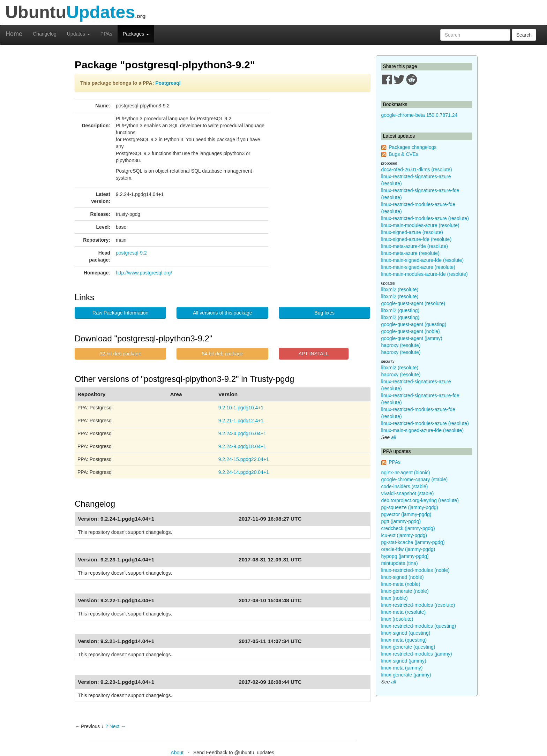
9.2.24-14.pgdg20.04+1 (244, 472)
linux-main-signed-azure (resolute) (418, 267)
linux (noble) (395, 598)
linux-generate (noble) (405, 591)
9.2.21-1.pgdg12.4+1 (241, 421)
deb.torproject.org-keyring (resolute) (420, 500)
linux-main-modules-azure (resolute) (420, 225)
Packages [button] (136, 34)
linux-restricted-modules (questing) (419, 626)
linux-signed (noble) (403, 577)
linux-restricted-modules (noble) (415, 570)
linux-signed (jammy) (404, 661)
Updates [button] (78, 34)
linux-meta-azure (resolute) (410, 253)
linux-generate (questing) (408, 647)
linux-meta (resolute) (404, 612)
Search (524, 35)
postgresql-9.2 (131, 253)
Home (14, 34)
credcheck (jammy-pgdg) (408, 528)
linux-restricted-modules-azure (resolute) (425, 218)
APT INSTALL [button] (314, 354)
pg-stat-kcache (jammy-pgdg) (413, 542)
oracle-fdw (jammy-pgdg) (408, 549)
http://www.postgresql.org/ (144, 273)
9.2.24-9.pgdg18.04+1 (242, 446)
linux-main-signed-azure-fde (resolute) (423, 260)
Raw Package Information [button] (120, 313)
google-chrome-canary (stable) (415, 479)
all (394, 437)
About (177, 753)
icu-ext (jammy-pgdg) (404, 535)
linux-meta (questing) (404, 640)
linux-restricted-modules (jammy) (417, 654)
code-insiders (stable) (405, 486)
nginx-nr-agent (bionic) (406, 472)
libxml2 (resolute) (400, 289)
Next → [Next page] (118, 726)
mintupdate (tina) (400, 563)
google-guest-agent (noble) (411, 331)
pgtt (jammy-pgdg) (401, 521)
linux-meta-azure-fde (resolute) (415, 246)
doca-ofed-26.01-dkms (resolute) (417, 169)
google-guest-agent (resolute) (413, 303)
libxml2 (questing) (400, 310)
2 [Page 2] (107, 726)
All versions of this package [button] (223, 313)
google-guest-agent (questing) (414, 324)
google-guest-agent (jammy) (412, 338)
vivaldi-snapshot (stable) (408, 493)
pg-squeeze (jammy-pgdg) (410, 507)
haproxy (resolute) (401, 345)
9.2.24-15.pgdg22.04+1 (244, 459)
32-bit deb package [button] (121, 354)
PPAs (106, 34)
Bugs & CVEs (403, 154)
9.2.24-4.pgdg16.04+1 (242, 433)
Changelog (45, 34)
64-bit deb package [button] (222, 354)
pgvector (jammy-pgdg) (406, 514)
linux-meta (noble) (401, 584)
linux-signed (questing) (406, 633)
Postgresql (168, 83)
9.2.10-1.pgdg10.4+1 (241, 408)
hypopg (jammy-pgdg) (405, 556)
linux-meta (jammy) (402, 668)
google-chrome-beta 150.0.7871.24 (419, 115)
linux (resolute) (397, 619)
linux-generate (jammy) (406, 675)
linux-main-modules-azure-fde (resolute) (425, 274)
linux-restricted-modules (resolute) (418, 605)
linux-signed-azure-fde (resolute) (417, 239)
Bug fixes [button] (324, 313)
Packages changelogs (413, 147)
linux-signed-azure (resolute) (412, 232)
